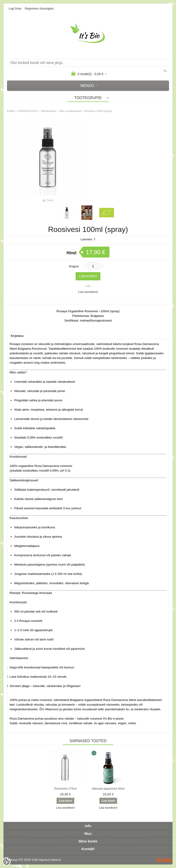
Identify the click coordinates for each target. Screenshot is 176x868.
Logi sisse (15, 9)
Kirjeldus (17, 336)
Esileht (11, 111)
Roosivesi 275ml (66, 789)
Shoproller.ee (164, 860)
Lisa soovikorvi (88, 292)
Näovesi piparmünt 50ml (108, 789)
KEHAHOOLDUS (28, 111)
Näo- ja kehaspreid (70, 111)
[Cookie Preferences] (7, 861)
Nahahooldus (49, 111)
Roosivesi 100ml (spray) (98, 111)
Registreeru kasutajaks (39, 9)
